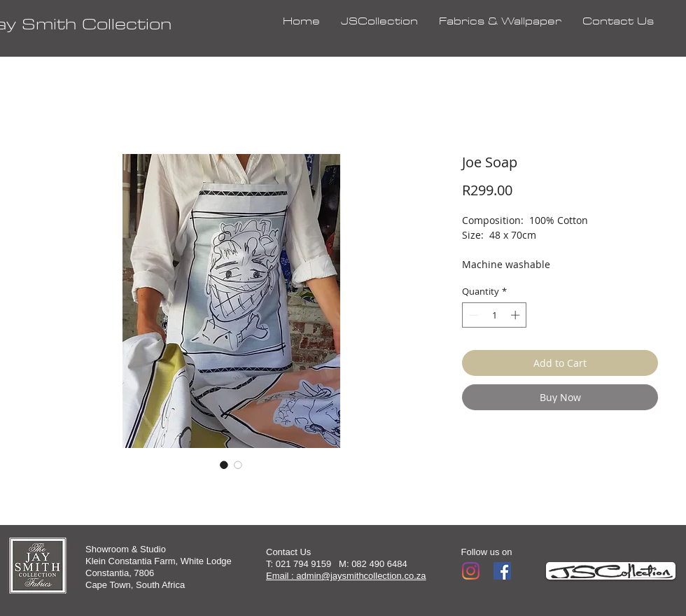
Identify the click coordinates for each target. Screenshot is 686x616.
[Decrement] (472, 315)
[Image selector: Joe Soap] (224, 465)
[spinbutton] (495, 315)
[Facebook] (502, 571)
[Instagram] (471, 571)
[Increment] (517, 315)
